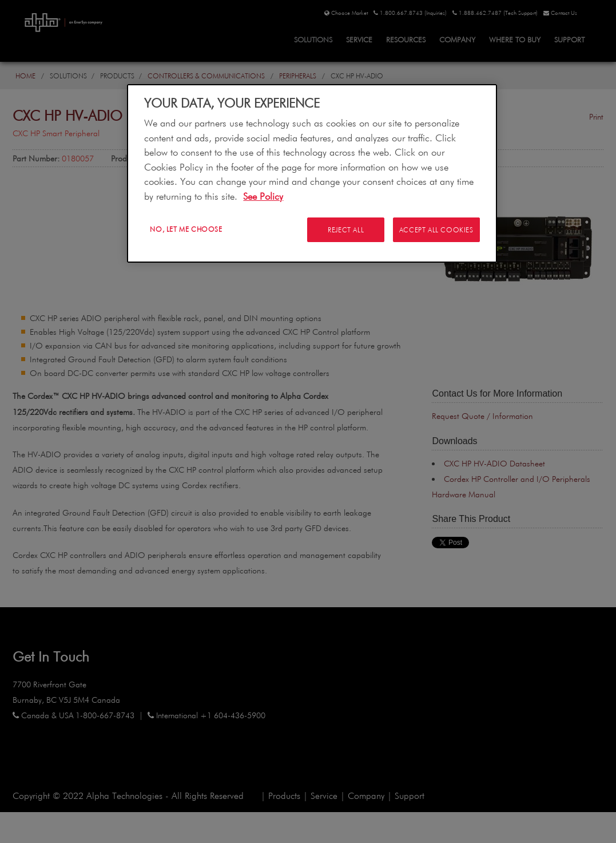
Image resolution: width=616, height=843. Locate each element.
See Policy (263, 196)
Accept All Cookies (436, 229)
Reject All (345, 229)
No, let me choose (186, 229)
